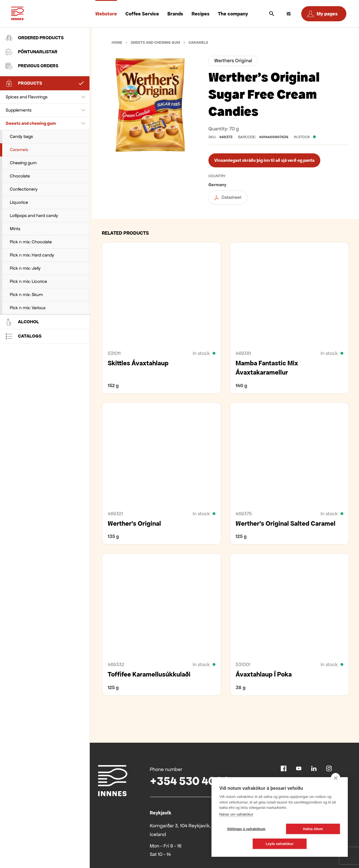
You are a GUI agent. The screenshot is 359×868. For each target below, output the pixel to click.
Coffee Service (142, 14)
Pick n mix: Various (28, 308)
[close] (336, 778)
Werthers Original (233, 61)
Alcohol (22, 322)
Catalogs (24, 336)
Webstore (106, 14)
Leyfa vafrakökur (279, 844)
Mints (15, 229)
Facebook (284, 768)
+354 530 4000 (190, 781)
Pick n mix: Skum (26, 295)
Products (24, 83)
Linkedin (314, 768)
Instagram (329, 768)
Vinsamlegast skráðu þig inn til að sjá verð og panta (264, 160)
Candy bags (21, 136)
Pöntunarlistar (32, 52)
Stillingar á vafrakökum (246, 829)
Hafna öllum (313, 829)
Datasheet (228, 197)
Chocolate (20, 176)
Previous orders (32, 66)
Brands (175, 14)
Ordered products (35, 38)
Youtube (299, 768)
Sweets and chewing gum (31, 123)
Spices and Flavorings (27, 97)
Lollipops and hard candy (34, 215)
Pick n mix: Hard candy (32, 255)
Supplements (19, 110)
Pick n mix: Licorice (28, 281)
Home (117, 42)
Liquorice (19, 202)
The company (233, 14)
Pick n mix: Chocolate (31, 242)
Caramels (19, 150)
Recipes (201, 14)
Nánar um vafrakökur (236, 814)
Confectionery (24, 189)
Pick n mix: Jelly (25, 268)
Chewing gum (23, 163)
